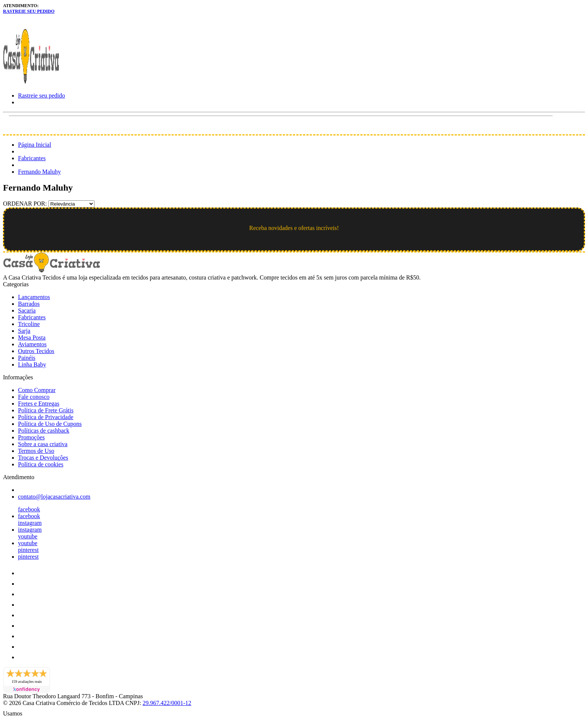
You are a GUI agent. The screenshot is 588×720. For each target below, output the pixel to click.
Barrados (29, 304)
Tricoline (29, 324)
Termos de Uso (36, 451)
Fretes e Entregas (39, 404)
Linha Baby (32, 365)
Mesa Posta (32, 337)
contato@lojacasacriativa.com (54, 497)
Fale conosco (34, 397)
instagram (30, 523)
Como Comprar (37, 390)
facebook (29, 509)
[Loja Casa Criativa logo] (31, 83)
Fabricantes (32, 158)
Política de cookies (41, 464)
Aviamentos (32, 344)
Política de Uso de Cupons (50, 424)
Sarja (24, 331)
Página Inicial (34, 145)
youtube (28, 536)
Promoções (31, 437)
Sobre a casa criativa (43, 444)
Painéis (27, 358)
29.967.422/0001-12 (167, 703)
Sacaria (27, 310)
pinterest (28, 550)
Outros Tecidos (36, 351)
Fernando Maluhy (39, 172)
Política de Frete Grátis (46, 410)
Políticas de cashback (44, 431)
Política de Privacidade (46, 417)
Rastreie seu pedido (29, 11)
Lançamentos (34, 297)
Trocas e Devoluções (43, 458)
